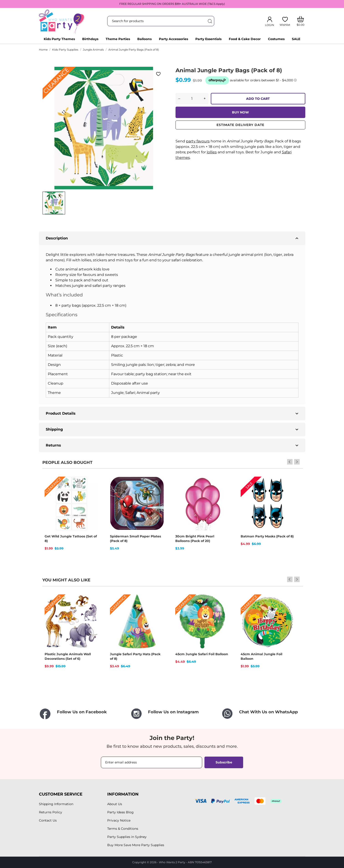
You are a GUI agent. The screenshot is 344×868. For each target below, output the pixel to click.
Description (173, 238)
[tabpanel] (104, 128)
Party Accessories (173, 39)
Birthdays (90, 39)
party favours (198, 141)
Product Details (173, 413)
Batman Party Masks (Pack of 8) (267, 536)
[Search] (210, 21)
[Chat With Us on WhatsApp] (263, 714)
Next (297, 462)
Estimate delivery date (240, 125)
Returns (173, 445)
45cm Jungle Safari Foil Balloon (202, 654)
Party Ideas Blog (120, 812)
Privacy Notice (119, 820)
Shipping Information (56, 804)
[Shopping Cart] (300, 21)
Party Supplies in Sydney (127, 837)
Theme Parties (118, 39)
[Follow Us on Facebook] (81, 714)
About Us (115, 804)
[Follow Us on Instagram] (172, 714)
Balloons (144, 39)
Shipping (173, 429)
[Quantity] (192, 99)
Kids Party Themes (59, 39)
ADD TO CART (258, 99)
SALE (296, 39)
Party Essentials (208, 39)
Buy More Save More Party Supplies (136, 845)
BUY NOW (240, 112)
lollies (212, 152)
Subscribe (224, 762)
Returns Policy (51, 812)
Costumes (276, 39)
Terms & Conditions (123, 829)
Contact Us (48, 820)
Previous (291, 462)
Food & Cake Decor (245, 39)
